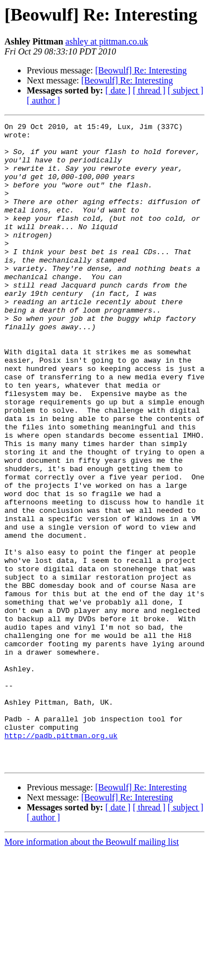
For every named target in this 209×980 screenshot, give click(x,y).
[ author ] (43, 100)
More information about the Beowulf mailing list (92, 970)
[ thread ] (149, 90)
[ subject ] (186, 90)
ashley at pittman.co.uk (106, 41)
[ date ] (118, 90)
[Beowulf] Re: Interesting (141, 70)
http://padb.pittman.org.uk (61, 859)
